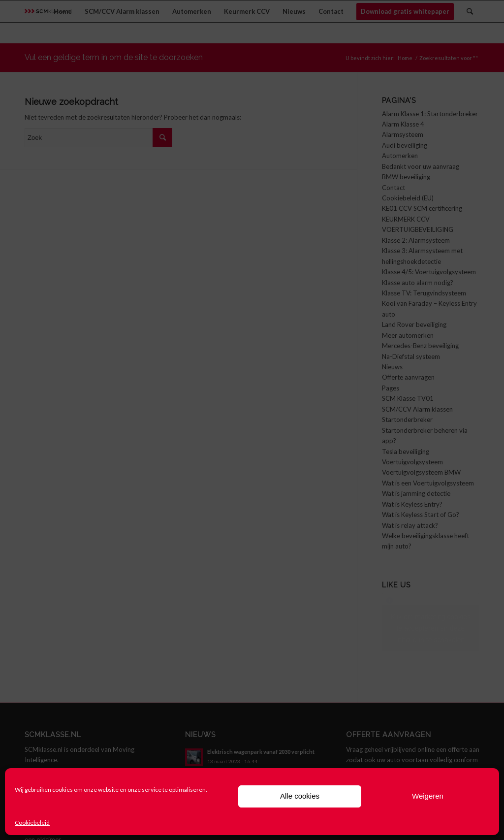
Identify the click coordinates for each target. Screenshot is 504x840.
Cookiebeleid (32, 823)
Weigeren (428, 796)
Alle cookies (300, 796)
